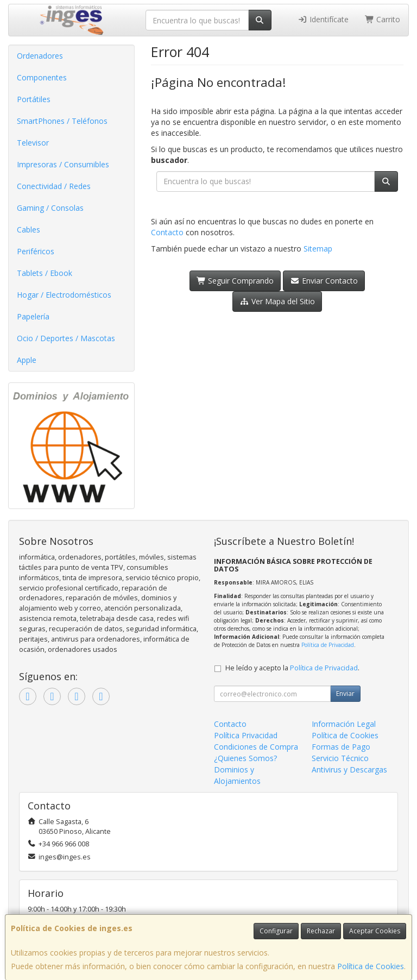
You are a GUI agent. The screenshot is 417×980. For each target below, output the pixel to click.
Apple (27, 360)
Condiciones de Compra (256, 747)
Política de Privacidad (328, 645)
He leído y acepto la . (292, 668)
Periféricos (36, 251)
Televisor (33, 143)
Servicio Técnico (340, 758)
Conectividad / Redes (54, 186)
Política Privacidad (246, 735)
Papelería (33, 316)
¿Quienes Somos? (245, 758)
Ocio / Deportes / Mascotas (66, 338)
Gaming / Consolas (50, 208)
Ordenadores (40, 56)
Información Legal (344, 724)
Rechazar (321, 931)
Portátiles (34, 99)
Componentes (42, 77)
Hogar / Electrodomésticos (64, 295)
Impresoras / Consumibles (63, 164)
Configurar (276, 931)
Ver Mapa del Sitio (277, 301)
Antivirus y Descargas (349, 769)
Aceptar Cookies (375, 931)
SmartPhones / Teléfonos (62, 121)
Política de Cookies (371, 966)
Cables (29, 230)
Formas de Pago (341, 747)
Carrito (383, 19)
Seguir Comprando (235, 281)
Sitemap (318, 249)
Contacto (167, 232)
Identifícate (323, 19)
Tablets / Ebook (45, 273)
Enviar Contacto (324, 281)
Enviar (345, 693)
